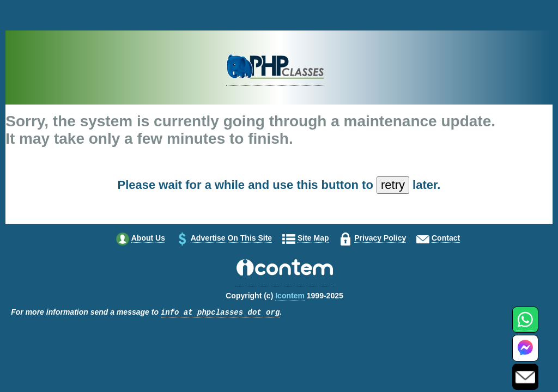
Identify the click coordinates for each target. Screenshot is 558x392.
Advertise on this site (231, 238)
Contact (446, 238)
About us (148, 238)
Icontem (290, 296)
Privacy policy (380, 238)
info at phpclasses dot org (220, 313)
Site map (313, 238)
